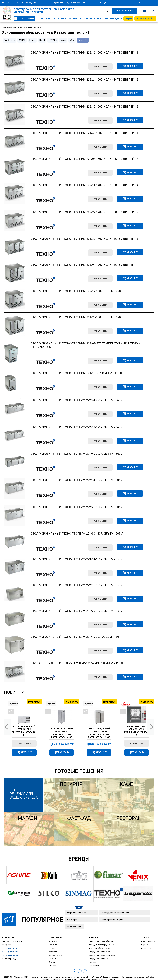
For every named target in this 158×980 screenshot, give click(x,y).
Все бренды (9, 40)
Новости (53, 959)
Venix (63, 40)
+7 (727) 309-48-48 (60, 3)
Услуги (55, 19)
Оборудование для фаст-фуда (102, 955)
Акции (128, 19)
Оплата (52, 948)
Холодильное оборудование (101, 945)
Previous (8, 727)
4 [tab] (85, 763)
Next (150, 727)
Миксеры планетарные (113, 920)
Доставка (53, 945)
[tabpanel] (23, 728)
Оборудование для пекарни (116, 913)
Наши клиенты (87, 19)
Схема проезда (10, 959)
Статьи (52, 962)
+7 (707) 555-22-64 (10, 955)
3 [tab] (81, 763)
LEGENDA (53, 40)
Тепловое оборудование (100, 948)
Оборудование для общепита (102, 941)
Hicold (42, 40)
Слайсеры (72, 920)
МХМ (72, 40)
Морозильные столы (77, 913)
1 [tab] (73, 763)
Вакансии (53, 952)
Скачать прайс (145, 19)
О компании (43, 19)
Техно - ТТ (83, 40)
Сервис (144, 945)
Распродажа (94, 966)
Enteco (32, 40)
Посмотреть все (79, 904)
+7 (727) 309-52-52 (77, 3)
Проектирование (149, 941)
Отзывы (52, 966)
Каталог (94, 937)
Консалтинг (146, 948)
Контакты (102, 19)
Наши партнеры (69, 19)
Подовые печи (74, 926)
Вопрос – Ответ (56, 955)
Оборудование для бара (99, 952)
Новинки (14, 692)
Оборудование (26, 19)
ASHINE (22, 40)
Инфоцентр (116, 19)
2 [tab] (77, 763)
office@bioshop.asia (108, 3)
